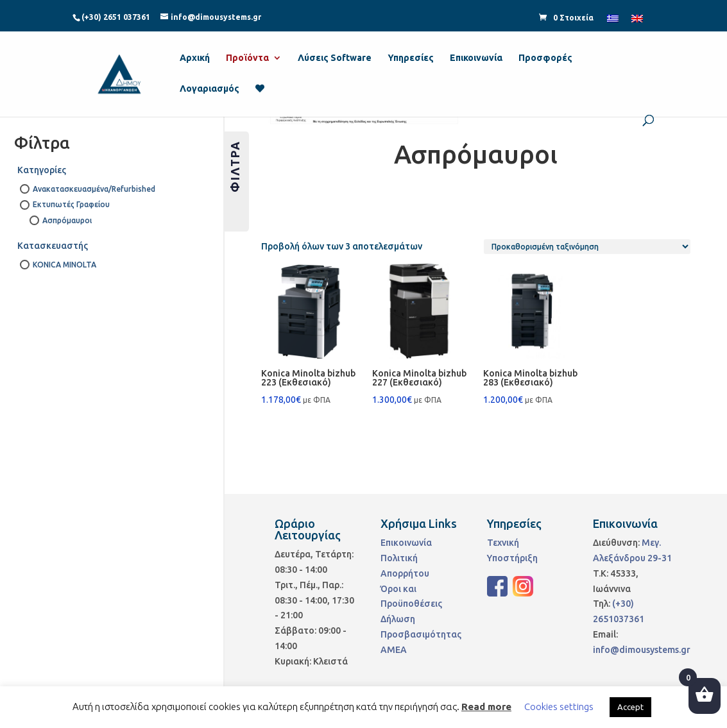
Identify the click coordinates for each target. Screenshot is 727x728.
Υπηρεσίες (411, 58)
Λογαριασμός (210, 89)
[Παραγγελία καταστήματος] (587, 247)
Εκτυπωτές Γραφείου (71, 204)
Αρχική (195, 58)
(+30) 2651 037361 (116, 17)
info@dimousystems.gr (642, 650)
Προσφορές (545, 58)
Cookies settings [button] (559, 707)
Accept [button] (630, 707)
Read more (486, 707)
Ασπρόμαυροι (67, 220)
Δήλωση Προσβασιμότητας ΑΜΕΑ (421, 634)
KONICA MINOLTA (64, 265)
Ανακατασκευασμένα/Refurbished (92, 189)
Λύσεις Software (335, 58)
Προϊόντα (247, 58)
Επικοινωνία (476, 58)
